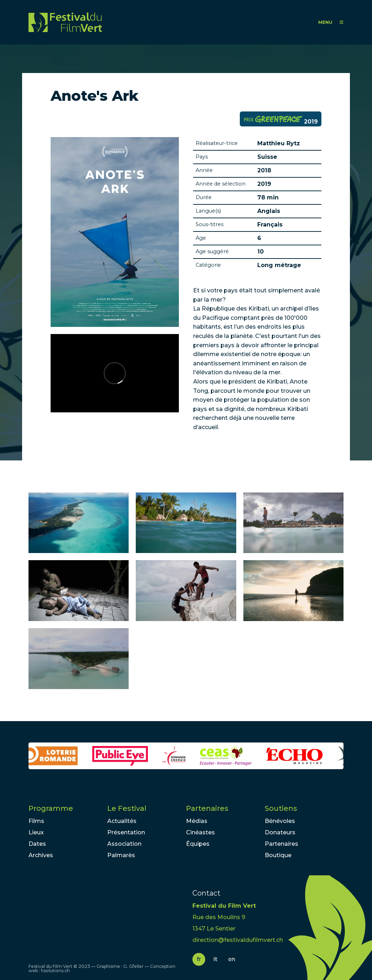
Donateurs (280, 832)
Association (124, 844)
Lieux (36, 832)
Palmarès (121, 855)
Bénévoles (280, 821)
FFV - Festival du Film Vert (65, 22)
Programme (51, 808)
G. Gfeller (133, 966)
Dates (37, 844)
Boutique (278, 855)
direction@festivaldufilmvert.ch (238, 940)
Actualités (122, 821)
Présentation (126, 832)
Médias (197, 821)
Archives (41, 855)
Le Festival (127, 808)
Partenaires (207, 808)
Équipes (198, 844)
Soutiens (281, 808)
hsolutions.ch (55, 971)
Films (36, 821)
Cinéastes (200, 832)
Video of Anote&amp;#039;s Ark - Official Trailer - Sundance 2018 (115, 373)
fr (199, 959)
